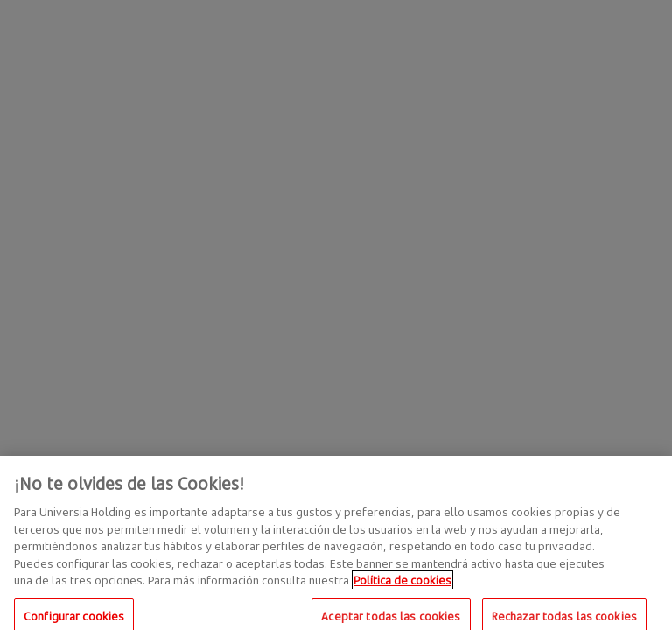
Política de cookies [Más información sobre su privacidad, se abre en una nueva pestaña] (402, 586)
